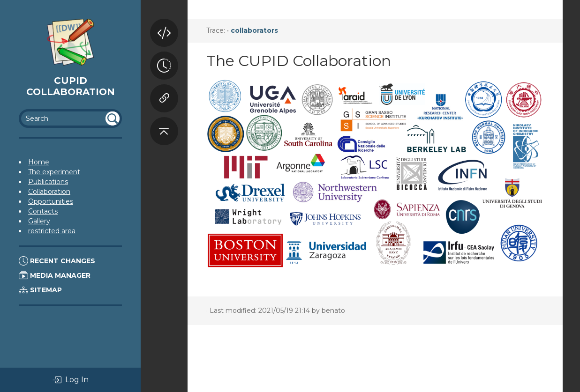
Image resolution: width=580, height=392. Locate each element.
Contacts (43, 211)
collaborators (254, 30)
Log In (70, 380)
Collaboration (49, 192)
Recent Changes (57, 261)
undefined (113, 118)
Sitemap (40, 290)
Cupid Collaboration (71, 86)
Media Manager (55, 275)
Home (39, 162)
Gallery (39, 221)
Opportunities (51, 201)
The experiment (54, 172)
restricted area (52, 231)
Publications (48, 182)
